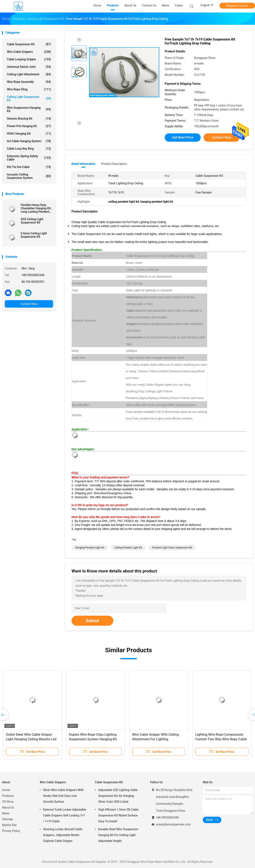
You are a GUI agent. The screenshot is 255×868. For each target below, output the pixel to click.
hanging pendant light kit (90, 548)
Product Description (114, 164)
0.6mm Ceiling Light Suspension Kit (34, 235)
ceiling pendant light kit (128, 548)
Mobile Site (9, 825)
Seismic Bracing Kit (29, 119)
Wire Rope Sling (29, 89)
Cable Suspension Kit (29, 44)
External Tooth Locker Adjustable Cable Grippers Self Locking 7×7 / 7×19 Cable (65, 815)
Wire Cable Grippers (29, 52)
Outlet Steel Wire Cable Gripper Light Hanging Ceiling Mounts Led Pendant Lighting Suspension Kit (31, 739)
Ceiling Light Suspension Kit (29, 99)
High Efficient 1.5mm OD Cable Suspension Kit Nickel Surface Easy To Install (118, 815)
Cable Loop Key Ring (29, 149)
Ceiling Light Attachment (29, 74)
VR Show (8, 802)
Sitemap (7, 819)
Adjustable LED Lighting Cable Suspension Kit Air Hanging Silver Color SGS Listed (118, 796)
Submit (92, 621)
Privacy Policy (11, 831)
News (6, 813)
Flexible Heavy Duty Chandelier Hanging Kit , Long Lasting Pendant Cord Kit (36, 208)
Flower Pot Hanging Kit (29, 126)
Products (8, 796)
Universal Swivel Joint (29, 67)
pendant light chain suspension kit (172, 548)
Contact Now (29, 304)
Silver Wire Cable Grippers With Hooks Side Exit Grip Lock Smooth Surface (63, 796)
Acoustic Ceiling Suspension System (29, 176)
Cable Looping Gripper (29, 59)
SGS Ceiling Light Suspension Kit (32, 221)
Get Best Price (183, 137)
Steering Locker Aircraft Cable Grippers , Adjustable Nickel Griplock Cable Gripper (63, 835)
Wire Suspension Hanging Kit (29, 109)
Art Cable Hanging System (29, 141)
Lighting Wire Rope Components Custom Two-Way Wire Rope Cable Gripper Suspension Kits (221, 739)
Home (6, 790)
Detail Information (83, 164)
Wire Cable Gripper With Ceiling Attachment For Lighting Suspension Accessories (155, 739)
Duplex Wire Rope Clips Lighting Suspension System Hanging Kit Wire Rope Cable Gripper (93, 739)
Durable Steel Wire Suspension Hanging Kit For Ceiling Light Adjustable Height (118, 835)
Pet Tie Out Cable (29, 167)
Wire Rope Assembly (29, 82)
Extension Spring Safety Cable (29, 158)
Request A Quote (237, 6)
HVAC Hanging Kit (29, 134)
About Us (8, 807)
